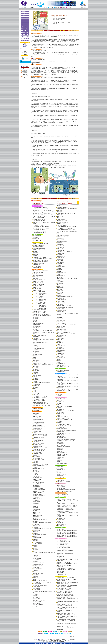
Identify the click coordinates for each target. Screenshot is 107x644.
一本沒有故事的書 (61, 234)
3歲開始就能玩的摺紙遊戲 (39, 263)
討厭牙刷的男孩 (37, 548)
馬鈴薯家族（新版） (37, 445)
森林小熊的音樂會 (61, 240)
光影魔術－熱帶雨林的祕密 (39, 490)
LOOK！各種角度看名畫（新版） (64, 542)
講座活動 (25, 70)
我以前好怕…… (36, 572)
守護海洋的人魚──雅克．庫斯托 (64, 593)
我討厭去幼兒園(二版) (38, 458)
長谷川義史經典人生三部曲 (39, 221)
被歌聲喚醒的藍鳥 (61, 258)
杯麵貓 (58, 362)
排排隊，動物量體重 (37, 544)
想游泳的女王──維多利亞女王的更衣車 (65, 596)
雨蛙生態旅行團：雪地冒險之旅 (40, 451)
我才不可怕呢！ (60, 304)
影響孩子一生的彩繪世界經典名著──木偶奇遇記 (67, 505)
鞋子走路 (35, 322)
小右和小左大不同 (61, 326)
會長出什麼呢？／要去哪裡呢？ (64, 367)
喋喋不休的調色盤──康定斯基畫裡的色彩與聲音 (67, 564)
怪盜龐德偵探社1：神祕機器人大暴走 (65, 508)
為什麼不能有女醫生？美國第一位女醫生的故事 (67, 585)
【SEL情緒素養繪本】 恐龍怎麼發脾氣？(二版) (43, 582)
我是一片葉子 (36, 344)
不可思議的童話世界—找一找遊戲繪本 (65, 307)
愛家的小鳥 (59, 212)
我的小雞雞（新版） (37, 416)
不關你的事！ (36, 277)
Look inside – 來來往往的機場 (39, 299)
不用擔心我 (59, 340)
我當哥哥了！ (36, 517)
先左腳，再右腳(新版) (38, 425)
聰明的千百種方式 (61, 276)
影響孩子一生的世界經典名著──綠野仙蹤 (66, 504)
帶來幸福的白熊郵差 (37, 566)
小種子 (35, 390)
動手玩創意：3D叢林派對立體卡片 (40, 262)
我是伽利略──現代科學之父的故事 (64, 606)
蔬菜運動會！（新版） (38, 446)
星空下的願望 (60, 216)
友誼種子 (35, 473)
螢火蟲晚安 (36, 511)
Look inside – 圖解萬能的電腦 (39, 308)
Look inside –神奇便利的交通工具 (40, 298)
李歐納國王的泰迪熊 (61, 255)
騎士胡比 (35, 470)
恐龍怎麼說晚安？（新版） (39, 424)
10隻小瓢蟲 (36, 278)
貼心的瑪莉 (36, 536)
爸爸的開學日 (60, 259)
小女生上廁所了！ (37, 350)
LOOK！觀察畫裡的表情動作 (63, 543)
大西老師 (59, 268)
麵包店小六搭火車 (61, 224)
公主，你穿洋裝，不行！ (62, 282)
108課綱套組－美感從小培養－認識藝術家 (42, 210)
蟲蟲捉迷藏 (36, 506)
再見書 (35, 359)
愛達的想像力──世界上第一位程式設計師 (66, 594)
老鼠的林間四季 (60, 436)
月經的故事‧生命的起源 (62, 429)
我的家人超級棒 (60, 292)
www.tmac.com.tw (30, 8)
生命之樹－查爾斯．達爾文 (63, 581)
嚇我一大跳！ (36, 366)
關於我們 (51, 8)
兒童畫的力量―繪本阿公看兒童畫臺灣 (65, 553)
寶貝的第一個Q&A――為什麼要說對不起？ (42, 316)
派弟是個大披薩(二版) (62, 474)
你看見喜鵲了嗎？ (61, 573)
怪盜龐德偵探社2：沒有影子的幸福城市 (65, 510)
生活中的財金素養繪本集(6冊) (63, 391)
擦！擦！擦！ (36, 317)
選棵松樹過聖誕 (37, 588)
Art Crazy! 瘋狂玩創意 (62, 540)
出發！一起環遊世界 (61, 487)
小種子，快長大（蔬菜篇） (39, 347)
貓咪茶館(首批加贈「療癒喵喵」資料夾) (65, 297)
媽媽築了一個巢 (37, 599)
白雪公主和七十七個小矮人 (39, 600)
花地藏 (58, 459)
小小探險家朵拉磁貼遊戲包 (39, 248)
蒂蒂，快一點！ (60, 249)
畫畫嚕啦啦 (36, 455)
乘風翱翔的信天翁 (61, 256)
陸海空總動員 (36, 386)
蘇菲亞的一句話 (37, 526)
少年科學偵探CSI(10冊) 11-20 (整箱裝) (41, 228)
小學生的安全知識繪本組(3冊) (40, 233)
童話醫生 (59, 359)
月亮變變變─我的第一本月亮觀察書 (41, 464)
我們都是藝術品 (60, 567)
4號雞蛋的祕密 (60, 355)
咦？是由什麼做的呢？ (38, 354)
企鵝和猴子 (59, 471)
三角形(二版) (36, 567)
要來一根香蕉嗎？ (61, 262)
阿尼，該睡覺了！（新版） (39, 443)
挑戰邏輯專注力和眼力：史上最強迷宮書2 (42, 260)
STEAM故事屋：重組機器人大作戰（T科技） (66, 230)
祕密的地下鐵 (60, 629)
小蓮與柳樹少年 (60, 288)
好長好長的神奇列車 (37, 274)
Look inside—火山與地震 (38, 296)
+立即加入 (25, 54)
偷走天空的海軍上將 (61, 335)
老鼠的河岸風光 (60, 442)
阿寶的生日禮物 (37, 509)
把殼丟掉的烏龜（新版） (38, 440)
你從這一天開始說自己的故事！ (64, 418)
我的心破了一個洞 (61, 399)
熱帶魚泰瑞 (36, 576)
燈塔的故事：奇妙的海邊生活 (63, 435)
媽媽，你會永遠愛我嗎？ (38, 515)
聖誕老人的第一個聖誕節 (62, 331)
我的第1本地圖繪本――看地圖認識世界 (41, 436)
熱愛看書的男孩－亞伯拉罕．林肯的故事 (66, 578)
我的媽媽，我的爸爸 (61, 319)
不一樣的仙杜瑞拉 (37, 602)
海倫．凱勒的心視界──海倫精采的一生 (65, 587)
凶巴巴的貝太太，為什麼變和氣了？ (41, 535)
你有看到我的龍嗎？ (37, 493)
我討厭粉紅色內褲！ (61, 358)
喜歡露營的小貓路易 (61, 312)
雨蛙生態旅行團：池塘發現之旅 (40, 427)
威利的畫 (59, 473)
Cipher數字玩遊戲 (37, 266)
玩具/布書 (63, 8)
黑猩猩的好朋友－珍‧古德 (62, 584)
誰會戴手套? (36, 372)
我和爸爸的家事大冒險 (62, 353)
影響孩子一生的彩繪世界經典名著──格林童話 (67, 499)
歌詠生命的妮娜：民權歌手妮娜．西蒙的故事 (67, 623)
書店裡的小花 (60, 286)
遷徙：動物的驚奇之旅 (62, 453)
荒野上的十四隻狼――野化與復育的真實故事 (66, 430)
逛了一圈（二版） (61, 556)
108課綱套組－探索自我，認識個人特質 (42, 213)
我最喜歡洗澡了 (37, 413)
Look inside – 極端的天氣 (39, 295)
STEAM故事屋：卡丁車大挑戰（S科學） (66, 228)
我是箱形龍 (36, 541)
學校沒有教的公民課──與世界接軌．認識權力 (67, 406)
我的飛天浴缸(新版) (37, 479)
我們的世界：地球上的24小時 (63, 424)
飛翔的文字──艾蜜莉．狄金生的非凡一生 (66, 615)
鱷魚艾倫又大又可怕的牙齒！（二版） (41, 496)
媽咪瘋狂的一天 (37, 512)
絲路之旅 (59, 396)
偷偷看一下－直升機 (37, 286)
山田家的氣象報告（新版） (39, 422)
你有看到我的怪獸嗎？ (38, 494)
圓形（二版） (60, 215)
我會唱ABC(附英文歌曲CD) (63, 495)
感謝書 (35, 357)
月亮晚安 (35, 320)
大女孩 (58, 344)
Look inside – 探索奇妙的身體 (39, 302)
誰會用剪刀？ (36, 374)
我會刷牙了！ (36, 356)
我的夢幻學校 (60, 291)
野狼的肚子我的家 (37, 558)
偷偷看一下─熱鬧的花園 (38, 283)
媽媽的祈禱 (36, 550)
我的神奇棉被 (60, 283)
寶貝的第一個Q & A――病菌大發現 (40, 313)
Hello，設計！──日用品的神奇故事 (64, 420)
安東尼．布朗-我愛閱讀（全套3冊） (41, 402)
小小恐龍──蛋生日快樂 (62, 221)
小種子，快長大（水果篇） (39, 348)
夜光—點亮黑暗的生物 (62, 329)
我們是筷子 (59, 264)
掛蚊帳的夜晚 (60, 448)
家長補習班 (36, 533)
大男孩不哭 (59, 243)
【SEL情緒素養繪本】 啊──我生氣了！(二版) (43, 331)
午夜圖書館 (36, 527)
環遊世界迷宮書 (37, 265)
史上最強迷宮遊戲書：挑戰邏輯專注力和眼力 (43, 259)
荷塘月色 (35, 514)
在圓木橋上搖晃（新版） (38, 419)
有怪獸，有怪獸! (60, 480)
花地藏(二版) (60, 460)
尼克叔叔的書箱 (60, 432)
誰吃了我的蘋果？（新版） (39, 460)
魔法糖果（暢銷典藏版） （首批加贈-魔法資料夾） (68, 209)
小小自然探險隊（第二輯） (63, 526)
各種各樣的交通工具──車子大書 (64, 306)
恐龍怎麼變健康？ (37, 538)
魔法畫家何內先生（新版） (63, 555)
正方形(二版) (36, 578)
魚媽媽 (58, 206)
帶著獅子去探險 (60, 309)
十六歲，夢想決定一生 (62, 529)
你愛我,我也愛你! (37, 328)
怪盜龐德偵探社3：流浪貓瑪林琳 (64, 511)
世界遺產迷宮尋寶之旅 (38, 564)
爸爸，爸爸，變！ (37, 530)
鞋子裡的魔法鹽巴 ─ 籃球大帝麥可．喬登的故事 (67, 579)
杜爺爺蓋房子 (60, 476)
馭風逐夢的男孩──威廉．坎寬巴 (64, 588)
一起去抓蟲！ (36, 481)
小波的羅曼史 (36, 410)
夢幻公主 (35, 251)
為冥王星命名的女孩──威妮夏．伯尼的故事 (66, 619)
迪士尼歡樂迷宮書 (37, 268)
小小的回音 (59, 289)
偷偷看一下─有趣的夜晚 (38, 281)
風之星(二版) (60, 400)
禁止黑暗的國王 (60, 238)
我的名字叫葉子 (37, 502)
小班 (58, 285)
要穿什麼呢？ (36, 360)
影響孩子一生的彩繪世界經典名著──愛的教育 (67, 507)
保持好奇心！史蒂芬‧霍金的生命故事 (65, 610)
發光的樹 (59, 415)
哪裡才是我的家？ (37, 597)
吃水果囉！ (36, 378)
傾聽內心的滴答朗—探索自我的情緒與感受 (66, 439)
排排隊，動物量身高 (37, 542)
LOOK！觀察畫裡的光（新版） (63, 546)
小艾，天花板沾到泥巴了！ (39, 605)
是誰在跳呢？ (36, 351)
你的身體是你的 (60, 298)
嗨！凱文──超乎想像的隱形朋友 (40, 585)
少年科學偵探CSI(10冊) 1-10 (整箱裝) (41, 227)
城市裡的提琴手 (37, 587)
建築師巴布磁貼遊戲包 (38, 247)
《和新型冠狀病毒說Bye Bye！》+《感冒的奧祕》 (44, 212)
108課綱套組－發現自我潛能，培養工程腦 (42, 209)
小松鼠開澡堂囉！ (37, 384)
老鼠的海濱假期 (60, 444)
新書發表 (25, 72)
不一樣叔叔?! (36, 524)
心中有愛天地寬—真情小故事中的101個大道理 (67, 534)
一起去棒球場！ (60, 261)
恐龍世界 (35, 256)
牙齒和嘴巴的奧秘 (37, 236)
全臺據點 (57, 8)
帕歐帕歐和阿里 (60, 520)
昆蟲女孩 (59, 612)
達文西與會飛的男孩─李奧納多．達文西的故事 (67, 552)
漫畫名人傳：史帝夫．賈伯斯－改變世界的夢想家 (67, 582)
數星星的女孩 (60, 408)
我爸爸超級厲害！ (37, 457)
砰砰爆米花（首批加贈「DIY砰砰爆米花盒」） (43, 383)
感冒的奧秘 (36, 237)
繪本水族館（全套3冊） (38, 225)
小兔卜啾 (35, 467)
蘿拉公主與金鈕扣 (61, 488)
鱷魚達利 (59, 271)
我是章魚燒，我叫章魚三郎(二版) (40, 581)
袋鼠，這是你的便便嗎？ (38, 275)
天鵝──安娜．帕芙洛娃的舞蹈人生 (64, 591)
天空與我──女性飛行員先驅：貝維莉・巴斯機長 (67, 616)
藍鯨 (34, 551)
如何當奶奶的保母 (37, 584)
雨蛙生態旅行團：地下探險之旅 (40, 520)
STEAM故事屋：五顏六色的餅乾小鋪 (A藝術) (66, 227)
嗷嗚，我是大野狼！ (61, 320)
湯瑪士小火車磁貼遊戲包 (38, 245)
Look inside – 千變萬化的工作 (39, 292)
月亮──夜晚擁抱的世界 (62, 241)
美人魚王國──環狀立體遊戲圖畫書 (41, 271)
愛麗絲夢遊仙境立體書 (62, 485)
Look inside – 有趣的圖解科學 (39, 305)
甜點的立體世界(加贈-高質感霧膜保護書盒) (66, 490)
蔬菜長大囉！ (36, 380)
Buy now (74, 30)
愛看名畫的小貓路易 (61, 310)
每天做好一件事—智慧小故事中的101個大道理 (67, 531)
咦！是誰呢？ (36, 472)
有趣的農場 (36, 254)
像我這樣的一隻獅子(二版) (63, 237)
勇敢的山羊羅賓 (60, 412)
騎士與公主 (36, 475)
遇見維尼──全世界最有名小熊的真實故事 (42, 523)
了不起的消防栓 (60, 337)
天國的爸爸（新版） (37, 431)
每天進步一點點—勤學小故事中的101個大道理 (67, 532)
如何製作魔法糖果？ (61, 346)
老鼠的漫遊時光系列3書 (62, 463)
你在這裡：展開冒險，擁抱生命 (64, 433)
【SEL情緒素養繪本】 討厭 (63, 323)
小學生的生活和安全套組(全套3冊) (40, 207)
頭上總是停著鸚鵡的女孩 (38, 569)
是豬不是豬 (59, 210)
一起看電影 (36, 594)
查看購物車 (70, 8)
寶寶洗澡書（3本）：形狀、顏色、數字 (42, 405)
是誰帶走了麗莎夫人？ (62, 571)
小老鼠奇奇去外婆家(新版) (39, 437)
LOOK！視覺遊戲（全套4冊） (39, 401)
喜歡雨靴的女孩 (37, 545)
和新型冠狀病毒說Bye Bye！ (63, 235)
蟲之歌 (35, 433)
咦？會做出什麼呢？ (37, 353)
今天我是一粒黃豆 (37, 375)
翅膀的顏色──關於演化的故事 (63, 447)
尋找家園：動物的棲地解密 (63, 454)
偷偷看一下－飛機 (37, 290)
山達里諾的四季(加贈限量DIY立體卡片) (65, 491)
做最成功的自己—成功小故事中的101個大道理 (67, 537)
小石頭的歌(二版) (61, 409)
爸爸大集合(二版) (37, 487)
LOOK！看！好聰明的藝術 (62, 549)
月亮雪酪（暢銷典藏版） (38, 573)
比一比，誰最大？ (37, 484)
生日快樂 (59, 361)
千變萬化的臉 (36, 239)
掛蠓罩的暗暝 (60, 450)
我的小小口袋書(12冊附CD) (39, 323)
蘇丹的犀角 (59, 423)
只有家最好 (36, 606)
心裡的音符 (36, 518)
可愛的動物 (36, 253)
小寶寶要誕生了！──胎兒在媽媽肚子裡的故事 (43, 365)
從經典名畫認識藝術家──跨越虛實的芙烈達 (66, 570)
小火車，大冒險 (37, 590)
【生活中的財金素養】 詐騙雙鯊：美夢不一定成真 (68, 389)
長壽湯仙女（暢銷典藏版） (39, 563)
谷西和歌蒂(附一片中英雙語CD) (64, 482)
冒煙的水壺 (36, 561)
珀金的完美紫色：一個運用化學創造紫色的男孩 (67, 625)
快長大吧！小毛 (60, 477)
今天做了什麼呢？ (61, 356)
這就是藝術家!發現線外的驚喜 (63, 332)
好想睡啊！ (36, 369)
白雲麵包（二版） (37, 421)
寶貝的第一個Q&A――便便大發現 (40, 311)
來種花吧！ (36, 362)
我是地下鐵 (59, 451)
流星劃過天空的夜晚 (37, 557)
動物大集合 (36, 387)
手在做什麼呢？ (37, 393)
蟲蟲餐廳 (59, 341)
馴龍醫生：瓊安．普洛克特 (63, 626)
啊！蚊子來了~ (60, 343)
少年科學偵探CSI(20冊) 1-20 (39, 230)
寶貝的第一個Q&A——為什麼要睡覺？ (41, 314)
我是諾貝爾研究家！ (37, 603)
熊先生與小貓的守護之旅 (62, 365)
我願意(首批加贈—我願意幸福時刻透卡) (65, 441)
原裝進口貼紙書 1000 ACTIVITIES (40, 250)
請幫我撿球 (59, 317)
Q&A (24, 69)
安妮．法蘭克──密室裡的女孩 (63, 590)
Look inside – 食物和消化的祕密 (40, 293)
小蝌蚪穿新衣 (36, 497)
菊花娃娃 (35, 439)
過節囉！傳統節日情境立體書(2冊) (40, 404)
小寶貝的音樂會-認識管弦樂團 (40, 310)
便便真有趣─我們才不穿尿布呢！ (40, 363)
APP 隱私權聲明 (71, 639)
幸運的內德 (36, 463)
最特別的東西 (60, 467)
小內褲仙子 (36, 555)
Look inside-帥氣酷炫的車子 (39, 304)
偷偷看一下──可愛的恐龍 (39, 284)
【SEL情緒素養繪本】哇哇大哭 (40, 399)
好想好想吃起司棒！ (61, 267)
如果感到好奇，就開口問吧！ (63, 417)
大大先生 (59, 274)
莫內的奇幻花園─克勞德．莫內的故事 (65, 550)
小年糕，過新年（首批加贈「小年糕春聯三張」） (67, 334)
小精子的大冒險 (37, 418)
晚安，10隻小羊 (37, 395)
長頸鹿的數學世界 (61, 316)
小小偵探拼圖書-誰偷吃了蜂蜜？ (40, 335)
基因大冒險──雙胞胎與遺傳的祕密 (64, 252)
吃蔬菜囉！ (36, 377)
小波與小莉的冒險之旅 (38, 409)
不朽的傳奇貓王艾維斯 (62, 618)
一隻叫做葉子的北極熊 (62, 225)
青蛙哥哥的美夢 (60, 349)
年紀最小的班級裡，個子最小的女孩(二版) (42, 529)
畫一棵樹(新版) (36, 521)
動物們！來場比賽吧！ (62, 300)
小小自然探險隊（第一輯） (63, 524)
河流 (58, 405)
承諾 (34, 505)
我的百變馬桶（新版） (38, 478)
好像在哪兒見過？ (61, 253)
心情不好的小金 (60, 247)
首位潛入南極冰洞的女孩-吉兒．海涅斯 (65, 613)
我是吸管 (59, 265)
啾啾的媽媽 (59, 347)
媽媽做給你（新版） (37, 452)
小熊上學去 (36, 570)
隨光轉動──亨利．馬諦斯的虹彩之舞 (65, 562)
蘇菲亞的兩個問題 (61, 219)
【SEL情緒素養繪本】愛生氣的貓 (40, 396)
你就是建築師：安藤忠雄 (62, 574)
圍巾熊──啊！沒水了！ (38, 499)
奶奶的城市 (36, 532)
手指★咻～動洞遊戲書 (38, 488)
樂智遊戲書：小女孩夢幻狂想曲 (40, 257)
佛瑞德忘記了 (36, 575)
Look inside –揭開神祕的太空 (39, 301)
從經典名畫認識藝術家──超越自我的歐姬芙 (66, 568)
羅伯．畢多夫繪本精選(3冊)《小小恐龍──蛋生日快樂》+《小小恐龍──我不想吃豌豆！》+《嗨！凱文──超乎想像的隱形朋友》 (44, 216)
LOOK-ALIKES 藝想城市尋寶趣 (63, 548)
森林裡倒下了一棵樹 (61, 438)
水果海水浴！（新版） (38, 454)
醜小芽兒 (59, 295)
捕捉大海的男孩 (60, 457)
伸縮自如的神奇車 (61, 303)
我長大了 (35, 329)
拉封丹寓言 (36, 461)
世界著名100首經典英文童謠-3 (63, 496)
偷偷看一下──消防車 (38, 289)
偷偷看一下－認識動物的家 (39, 280)
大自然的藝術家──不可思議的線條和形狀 (66, 213)
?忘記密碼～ (25, 53)
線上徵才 (25, 65)
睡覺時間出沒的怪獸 (61, 273)
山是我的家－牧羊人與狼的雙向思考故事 (66, 411)
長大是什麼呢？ (37, 371)
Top (76, 636)
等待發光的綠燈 (60, 338)
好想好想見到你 (60, 250)
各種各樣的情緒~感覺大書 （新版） (41, 469)
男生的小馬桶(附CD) (37, 326)
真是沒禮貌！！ (37, 337)
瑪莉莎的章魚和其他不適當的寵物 (40, 466)
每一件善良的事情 (61, 402)
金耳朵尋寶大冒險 (61, 518)
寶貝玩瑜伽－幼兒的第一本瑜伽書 (40, 342)
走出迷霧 (59, 403)
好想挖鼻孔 (59, 352)
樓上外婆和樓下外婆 (61, 470)
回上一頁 (72, 636)
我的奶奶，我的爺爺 (61, 322)
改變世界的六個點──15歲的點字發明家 (65, 597)
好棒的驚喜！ (36, 368)
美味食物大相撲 (60, 301)
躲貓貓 (35, 579)
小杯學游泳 (59, 277)
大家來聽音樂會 (60, 468)
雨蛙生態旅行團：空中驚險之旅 (40, 449)
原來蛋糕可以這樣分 (61, 350)
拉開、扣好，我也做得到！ (39, 272)
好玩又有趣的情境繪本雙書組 (39, 231)
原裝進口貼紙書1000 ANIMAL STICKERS (42, 244)
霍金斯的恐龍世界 (37, 430)
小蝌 (58, 218)
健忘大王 (59, 521)
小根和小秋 (36, 415)
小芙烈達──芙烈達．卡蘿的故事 (64, 565)
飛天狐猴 (35, 547)
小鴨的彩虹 (36, 345)
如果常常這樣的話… (37, 485)
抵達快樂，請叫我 (61, 456)
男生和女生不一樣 (37, 240)
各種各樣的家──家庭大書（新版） (41, 434)
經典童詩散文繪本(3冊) (62, 372)
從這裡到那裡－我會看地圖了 (63, 328)
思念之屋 (35, 596)
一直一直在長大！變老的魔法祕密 (64, 426)
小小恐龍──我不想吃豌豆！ (63, 222)
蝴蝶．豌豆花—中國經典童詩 (63, 370)
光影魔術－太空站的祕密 (38, 491)
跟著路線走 (36, 508)
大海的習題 (59, 394)
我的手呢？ (36, 319)
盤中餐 (58, 462)
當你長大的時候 (60, 414)
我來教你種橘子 (37, 325)
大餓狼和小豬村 (37, 560)
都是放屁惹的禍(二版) (38, 428)
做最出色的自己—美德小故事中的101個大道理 (67, 535)
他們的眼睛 (59, 421)
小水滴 (35, 392)
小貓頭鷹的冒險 (37, 476)
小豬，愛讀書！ (37, 442)
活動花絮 (25, 74)
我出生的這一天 (60, 246)
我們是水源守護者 (61, 427)
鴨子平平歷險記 (37, 500)
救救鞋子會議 (60, 523)
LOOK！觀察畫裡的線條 (62, 545)
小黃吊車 (35, 381)
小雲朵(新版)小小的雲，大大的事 (40, 448)
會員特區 (46, 8)
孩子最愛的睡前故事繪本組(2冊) (40, 219)
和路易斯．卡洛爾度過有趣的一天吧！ (65, 604)
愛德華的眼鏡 (60, 244)
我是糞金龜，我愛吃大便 (62, 207)
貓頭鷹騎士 (59, 294)
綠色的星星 (59, 270)
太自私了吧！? (36, 338)
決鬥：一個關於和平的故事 (63, 445)
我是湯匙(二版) (36, 539)
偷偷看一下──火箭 (37, 287)
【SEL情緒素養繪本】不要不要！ (40, 398)
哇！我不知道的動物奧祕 (38, 482)
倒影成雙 (59, 558)
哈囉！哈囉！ (36, 503)
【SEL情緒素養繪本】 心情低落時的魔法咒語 (66, 325)
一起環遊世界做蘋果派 (62, 364)
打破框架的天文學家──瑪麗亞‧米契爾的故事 (66, 628)
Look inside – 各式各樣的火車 (39, 307)
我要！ (35, 389)
